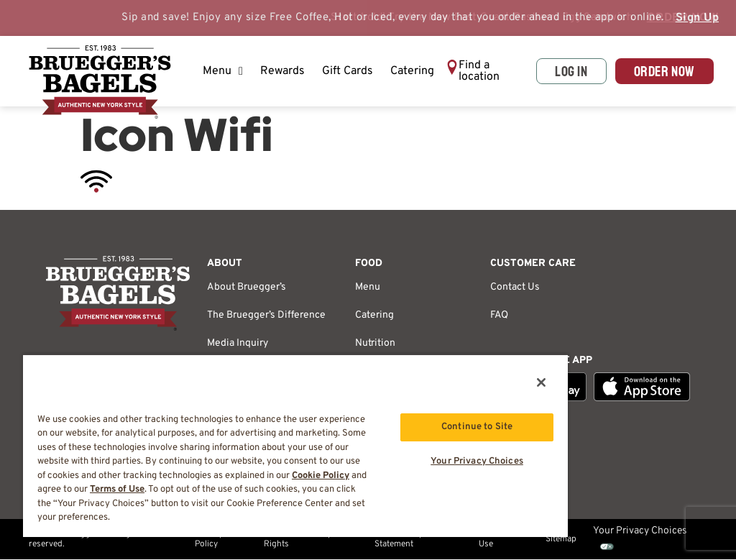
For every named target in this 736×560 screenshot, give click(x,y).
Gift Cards (348, 71)
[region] (295, 445)
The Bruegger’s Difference (266, 315)
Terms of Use (496, 539)
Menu (223, 71)
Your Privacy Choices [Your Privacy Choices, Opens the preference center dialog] (477, 462)
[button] (487, 71)
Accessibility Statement (399, 539)
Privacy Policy (209, 539)
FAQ (499, 315)
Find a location (479, 71)
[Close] (541, 382)
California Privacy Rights (298, 539)
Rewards (282, 71)
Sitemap (561, 539)
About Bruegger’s (247, 287)
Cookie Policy (321, 476)
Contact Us (515, 287)
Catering (412, 71)
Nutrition (375, 343)
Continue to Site (477, 427)
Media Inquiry (238, 343)
